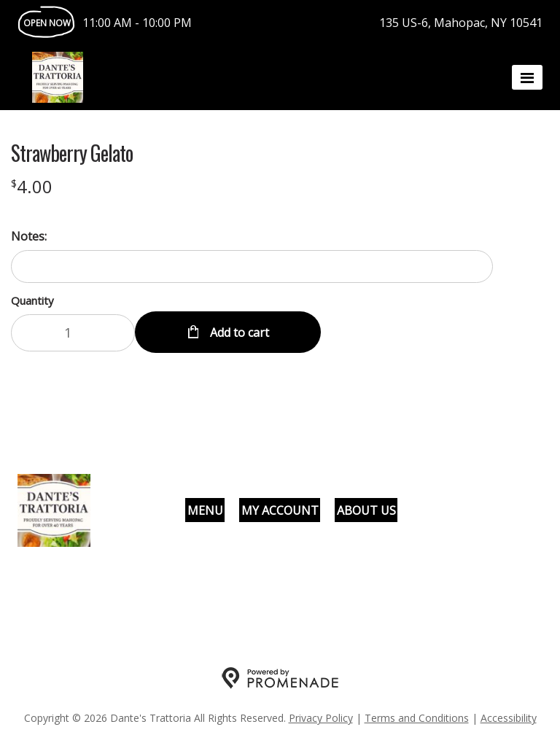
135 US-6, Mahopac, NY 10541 (461, 23)
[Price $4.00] (32, 186)
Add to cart (238, 332)
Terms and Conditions (417, 718)
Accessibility (509, 718)
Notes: (29, 236)
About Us (366, 510)
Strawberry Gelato (72, 153)
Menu (205, 510)
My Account (280, 510)
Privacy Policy (321, 718)
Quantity (32, 300)
